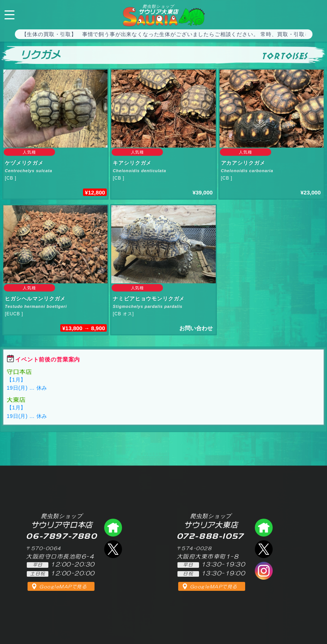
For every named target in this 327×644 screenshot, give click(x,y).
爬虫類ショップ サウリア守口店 (113, 528)
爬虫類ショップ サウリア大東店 (264, 528)
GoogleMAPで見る (63, 587)
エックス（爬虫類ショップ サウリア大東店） (264, 549)
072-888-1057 (315, 14)
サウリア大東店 (158, 9)
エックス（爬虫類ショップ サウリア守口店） (113, 549)
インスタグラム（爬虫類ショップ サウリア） (264, 571)
